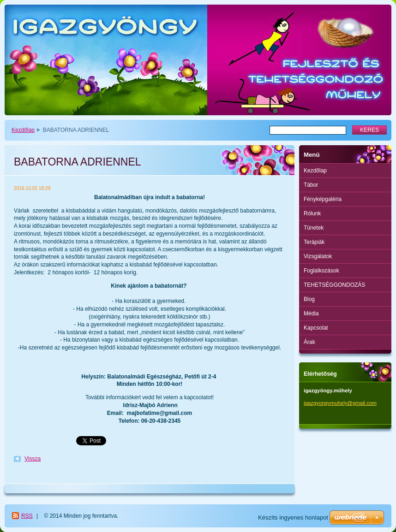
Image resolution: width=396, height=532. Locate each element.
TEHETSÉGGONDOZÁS (334, 285)
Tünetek (314, 228)
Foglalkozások (321, 271)
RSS (27, 516)
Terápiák (314, 242)
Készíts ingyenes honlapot (293, 517)
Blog (309, 299)
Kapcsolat (316, 328)
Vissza (33, 459)
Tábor (311, 185)
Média (311, 313)
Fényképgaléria (323, 199)
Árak (309, 342)
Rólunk (312, 213)
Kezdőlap (23, 130)
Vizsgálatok (318, 256)
